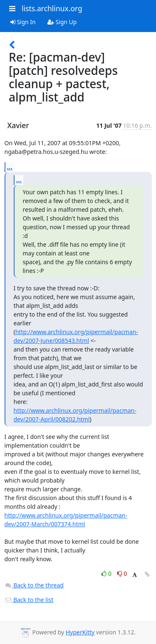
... (10, 167)
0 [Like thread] (107, 573)
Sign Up (62, 22)
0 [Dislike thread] (122, 573)
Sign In (23, 22)
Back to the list (29, 600)
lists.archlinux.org (52, 8)
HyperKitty (80, 632)
